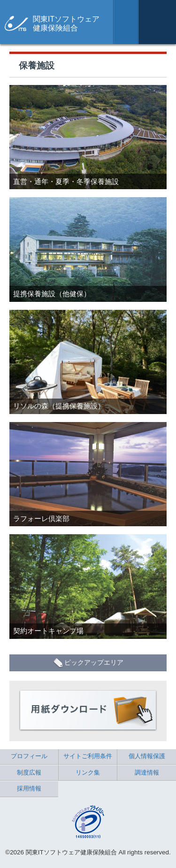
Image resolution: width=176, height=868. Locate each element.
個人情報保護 (147, 756)
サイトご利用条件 (88, 756)
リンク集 (88, 772)
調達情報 (147, 772)
